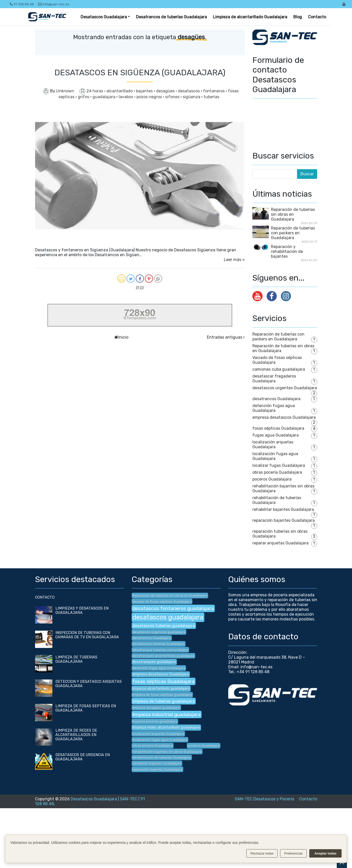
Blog (298, 17)
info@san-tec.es (54, 4)
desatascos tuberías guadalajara (164, 626)
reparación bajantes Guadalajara (284, 520)
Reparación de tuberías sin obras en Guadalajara (293, 214)
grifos (84, 97)
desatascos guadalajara (168, 617)
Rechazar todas (262, 853)
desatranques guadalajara (154, 662)
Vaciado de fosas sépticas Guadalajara (162, 602)
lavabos (126, 97)
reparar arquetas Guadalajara (280, 543)
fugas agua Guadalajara (276, 435)
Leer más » (234, 260)
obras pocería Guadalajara (277, 472)
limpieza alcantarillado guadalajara (161, 689)
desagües (166, 91)
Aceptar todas (325, 853)
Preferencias (293, 853)
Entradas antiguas (225, 337)
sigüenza (192, 97)
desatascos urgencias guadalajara (159, 632)
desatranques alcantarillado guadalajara (163, 656)
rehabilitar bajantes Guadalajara (283, 509)
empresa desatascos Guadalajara (284, 417)
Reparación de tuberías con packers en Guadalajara (293, 233)
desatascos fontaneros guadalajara (173, 608)
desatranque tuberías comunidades (160, 650)
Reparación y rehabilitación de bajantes (287, 251)
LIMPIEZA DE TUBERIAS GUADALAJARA (76, 659)
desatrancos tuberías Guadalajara (158, 644)
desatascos (189, 91)
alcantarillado (120, 91)
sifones (173, 97)
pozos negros (150, 97)
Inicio (123, 337)
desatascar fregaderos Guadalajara (274, 379)
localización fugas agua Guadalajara (275, 456)
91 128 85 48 (22, 4)
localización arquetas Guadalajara (273, 444)
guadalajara (104, 97)
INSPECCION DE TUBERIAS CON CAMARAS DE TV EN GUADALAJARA (87, 635)
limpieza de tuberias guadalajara (164, 701)
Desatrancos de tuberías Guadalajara (171, 17)
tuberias (211, 97)
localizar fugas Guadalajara (279, 465)
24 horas (95, 91)
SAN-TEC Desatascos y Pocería (264, 799)
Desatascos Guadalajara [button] (104, 17)
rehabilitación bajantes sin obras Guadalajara (167, 752)
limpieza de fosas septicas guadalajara (162, 695)
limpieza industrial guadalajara (166, 714)
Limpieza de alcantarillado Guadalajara (250, 17)
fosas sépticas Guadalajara (278, 428)
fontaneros (214, 91)
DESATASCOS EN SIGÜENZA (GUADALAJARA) (140, 73)
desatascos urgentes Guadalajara (285, 388)
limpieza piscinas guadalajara (155, 721)
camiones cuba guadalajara (279, 369)
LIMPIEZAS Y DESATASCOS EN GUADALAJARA (82, 611)
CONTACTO (45, 597)
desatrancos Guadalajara (276, 399)
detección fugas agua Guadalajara (274, 408)
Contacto (317, 17)
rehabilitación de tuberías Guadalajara (162, 757)
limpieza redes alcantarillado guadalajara (166, 727)
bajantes (145, 91)
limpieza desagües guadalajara (156, 708)
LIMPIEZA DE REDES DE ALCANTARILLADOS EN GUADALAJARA (76, 735)
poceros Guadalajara (272, 479)
